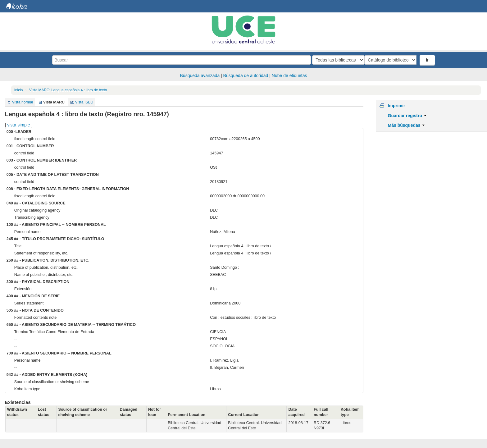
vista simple (18, 125)
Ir (428, 60)
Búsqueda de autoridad (246, 75)
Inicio (19, 90)
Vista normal (23, 102)
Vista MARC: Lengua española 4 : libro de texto (68, 90)
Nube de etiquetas (289, 75)
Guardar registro (407, 116)
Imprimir (397, 106)
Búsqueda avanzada (200, 75)
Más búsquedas (406, 125)
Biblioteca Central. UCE (22, 6)
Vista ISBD (84, 102)
